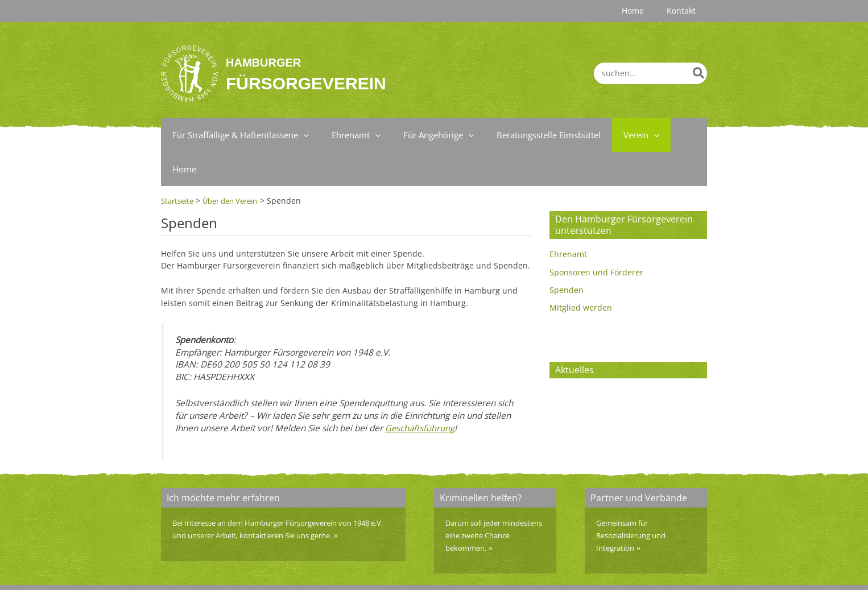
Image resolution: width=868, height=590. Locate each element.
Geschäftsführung (420, 393)
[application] (301, 135)
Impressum (600, 570)
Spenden (567, 256)
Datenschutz (653, 570)
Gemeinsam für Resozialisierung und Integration (636, 501)
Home (696, 570)
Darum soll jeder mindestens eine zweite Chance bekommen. (491, 501)
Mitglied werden (581, 274)
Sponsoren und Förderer (596, 238)
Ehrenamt (568, 220)
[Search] (699, 73)
